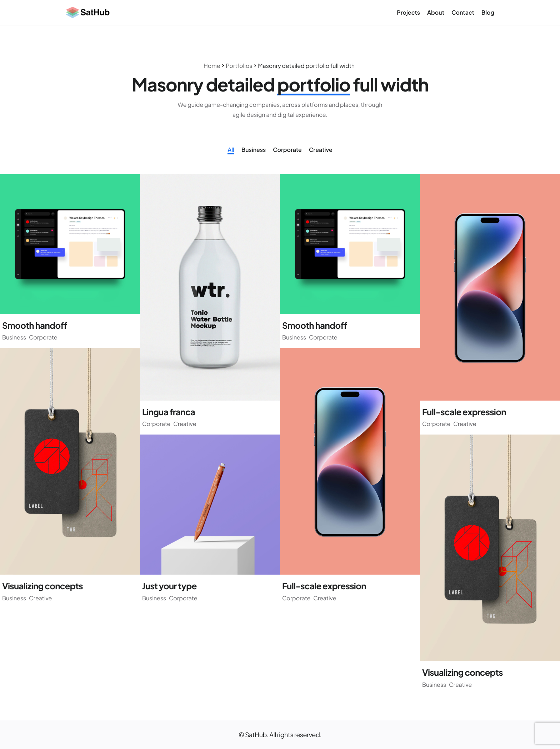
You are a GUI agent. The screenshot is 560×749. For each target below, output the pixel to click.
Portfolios (239, 66)
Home (212, 66)
